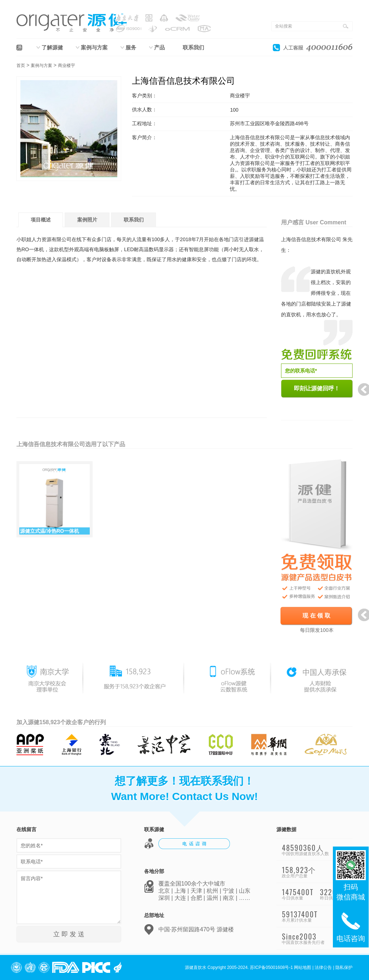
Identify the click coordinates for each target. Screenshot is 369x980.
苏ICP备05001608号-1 (271, 967)
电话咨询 (351, 926)
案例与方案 (94, 47)
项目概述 (41, 220)
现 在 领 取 (316, 616)
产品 (159, 47)
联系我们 (193, 47)
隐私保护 (344, 967)
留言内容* (69, 897)
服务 (131, 47)
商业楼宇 (67, 65)
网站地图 (302, 967)
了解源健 (52, 47)
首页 (21, 65)
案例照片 (87, 220)
